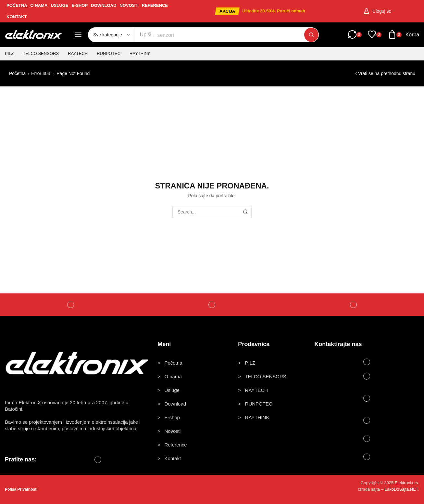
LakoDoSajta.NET (401, 489)
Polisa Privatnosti (21, 489)
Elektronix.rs (406, 483)
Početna (17, 73)
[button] (227, 11)
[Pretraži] (311, 35)
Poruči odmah (291, 11)
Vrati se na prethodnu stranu (387, 73)
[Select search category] (111, 35)
